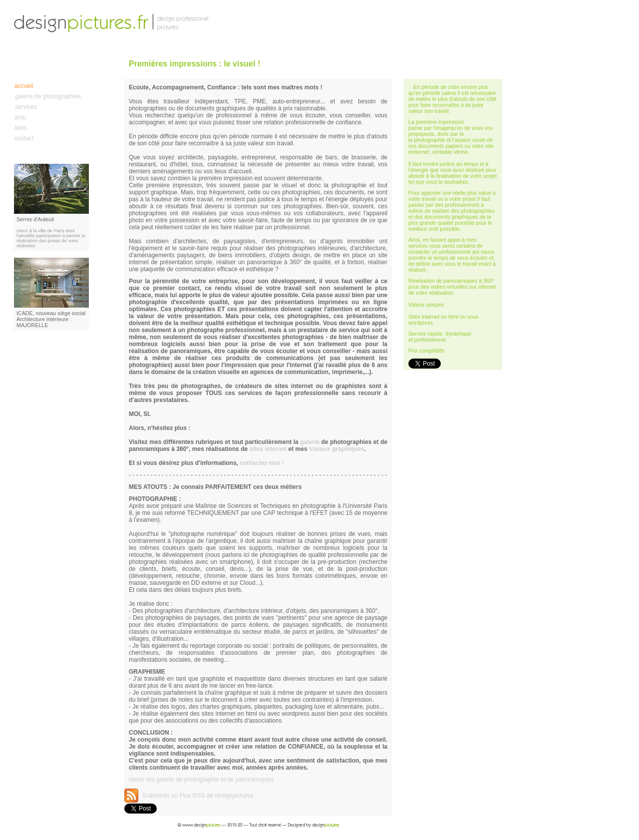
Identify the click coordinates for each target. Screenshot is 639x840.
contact (24, 138)
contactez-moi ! (262, 463)
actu (20, 117)
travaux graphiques (337, 449)
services (26, 107)
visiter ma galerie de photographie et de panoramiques (201, 780)
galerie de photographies (48, 96)
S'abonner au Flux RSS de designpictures (198, 796)
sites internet (268, 449)
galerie (310, 442)
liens (21, 128)
